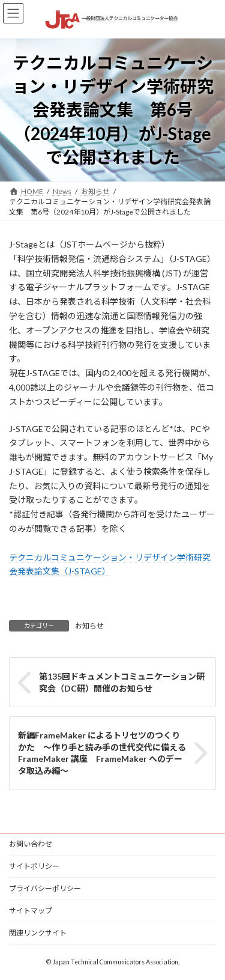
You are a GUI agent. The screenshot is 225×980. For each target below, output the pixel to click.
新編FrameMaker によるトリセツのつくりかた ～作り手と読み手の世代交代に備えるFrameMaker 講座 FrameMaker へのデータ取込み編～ (102, 753)
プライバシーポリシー (45, 888)
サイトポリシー (34, 866)
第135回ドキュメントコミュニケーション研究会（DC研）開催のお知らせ (122, 682)
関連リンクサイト (38, 933)
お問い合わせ (31, 844)
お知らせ (89, 626)
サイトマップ (31, 911)
